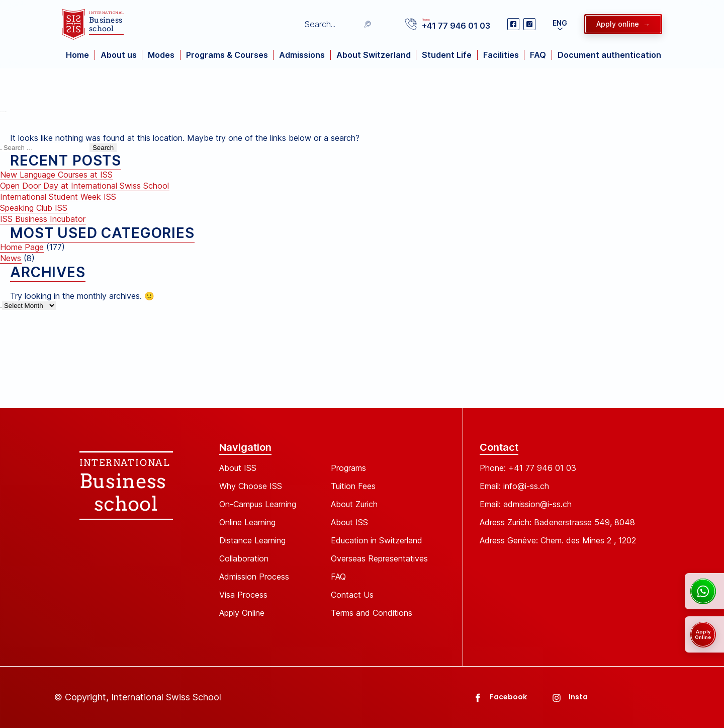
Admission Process (254, 577)
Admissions (302, 55)
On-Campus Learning (258, 504)
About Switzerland (374, 55)
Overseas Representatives (379, 558)
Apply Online (242, 613)
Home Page (22, 247)
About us (119, 55)
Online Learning (247, 522)
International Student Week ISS (58, 197)
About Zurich (354, 504)
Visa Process (243, 595)
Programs (348, 468)
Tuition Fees (353, 486)
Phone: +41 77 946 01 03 (528, 468)
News (11, 258)
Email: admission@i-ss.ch (526, 504)
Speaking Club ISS (34, 208)
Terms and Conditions (372, 613)
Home (77, 55)
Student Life (447, 55)
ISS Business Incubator (43, 219)
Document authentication (609, 55)
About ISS (238, 468)
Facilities (501, 55)
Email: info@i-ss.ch (514, 486)
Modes (161, 55)
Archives (1, 308)
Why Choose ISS (251, 486)
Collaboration (244, 558)
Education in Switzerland (377, 540)
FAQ (538, 55)
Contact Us (352, 595)
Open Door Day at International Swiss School (84, 186)
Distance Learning (252, 540)
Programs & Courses (227, 55)
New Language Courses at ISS (56, 175)
